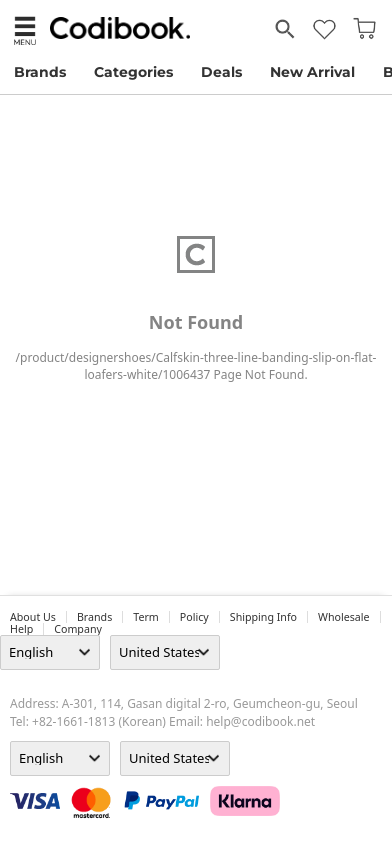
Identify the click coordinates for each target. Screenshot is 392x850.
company (78, 629)
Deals (221, 72)
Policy (194, 617)
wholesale (344, 617)
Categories (133, 72)
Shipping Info (263, 617)
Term (146, 617)
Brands (40, 72)
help (21, 629)
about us (33, 617)
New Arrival (312, 72)
